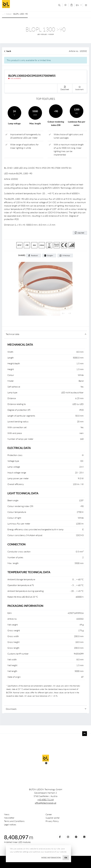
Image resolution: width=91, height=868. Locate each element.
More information (51, 858)
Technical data (13, 334)
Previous (63, 313)
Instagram (68, 837)
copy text (81, 233)
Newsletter (9, 818)
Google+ (50, 255)
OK (66, 858)
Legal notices (10, 824)
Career (49, 814)
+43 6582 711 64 (46, 799)
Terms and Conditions (14, 821)
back (9, 51)
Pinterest (76, 837)
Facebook (34, 255)
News (7, 814)
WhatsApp (66, 255)
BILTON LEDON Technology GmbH (22, 4)
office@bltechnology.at (45, 803)
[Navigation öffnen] (86, 5)
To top (85, 734)
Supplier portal (53, 818)
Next (69, 313)
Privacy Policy (52, 821)
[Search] (59, 5)
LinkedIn (84, 837)
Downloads (11, 709)
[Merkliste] (65, 5)
